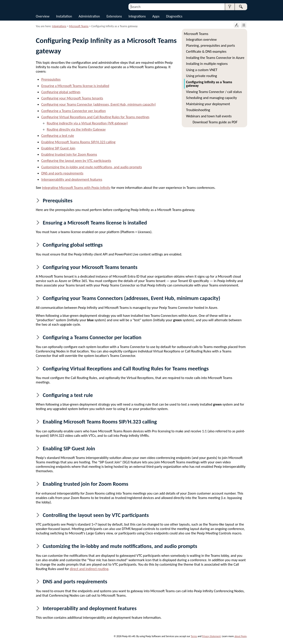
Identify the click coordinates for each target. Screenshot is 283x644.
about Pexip (240, 636)
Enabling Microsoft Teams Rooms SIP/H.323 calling (78, 142)
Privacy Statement (211, 636)
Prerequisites (51, 79)
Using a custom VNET (202, 70)
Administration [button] (89, 16)
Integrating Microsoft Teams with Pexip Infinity (76, 188)
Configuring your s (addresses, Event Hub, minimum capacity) (131, 298)
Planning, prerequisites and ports (211, 45)
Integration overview (201, 39)
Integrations (59, 26)
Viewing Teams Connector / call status (214, 92)
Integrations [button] (137, 16)
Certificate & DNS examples (206, 51)
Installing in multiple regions (207, 64)
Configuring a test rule (58, 135)
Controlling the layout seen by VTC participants (96, 515)
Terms (194, 636)
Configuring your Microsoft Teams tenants (72, 98)
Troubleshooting (198, 110)
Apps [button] (156, 16)
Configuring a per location (74, 111)
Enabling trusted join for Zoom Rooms (69, 154)
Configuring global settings (61, 92)
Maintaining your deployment (208, 104)
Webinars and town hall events (209, 116)
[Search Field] (188, 7)
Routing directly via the (76, 129)
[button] (230, 7)
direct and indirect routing (89, 569)
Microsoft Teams (196, 34)
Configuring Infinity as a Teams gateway (209, 84)
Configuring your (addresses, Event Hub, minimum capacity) (99, 104)
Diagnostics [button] (174, 16)
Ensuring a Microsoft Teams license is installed (75, 86)
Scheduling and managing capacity (212, 98)
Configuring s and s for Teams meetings (95, 117)
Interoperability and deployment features (72, 179)
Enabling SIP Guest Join (58, 148)
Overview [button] (43, 16)
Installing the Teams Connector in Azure (215, 58)
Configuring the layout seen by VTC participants (76, 161)
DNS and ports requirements (62, 173)
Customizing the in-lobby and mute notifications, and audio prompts (92, 167)
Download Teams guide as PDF (215, 122)
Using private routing (202, 76)
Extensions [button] (114, 16)
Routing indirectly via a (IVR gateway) (87, 123)
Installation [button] (64, 16)
